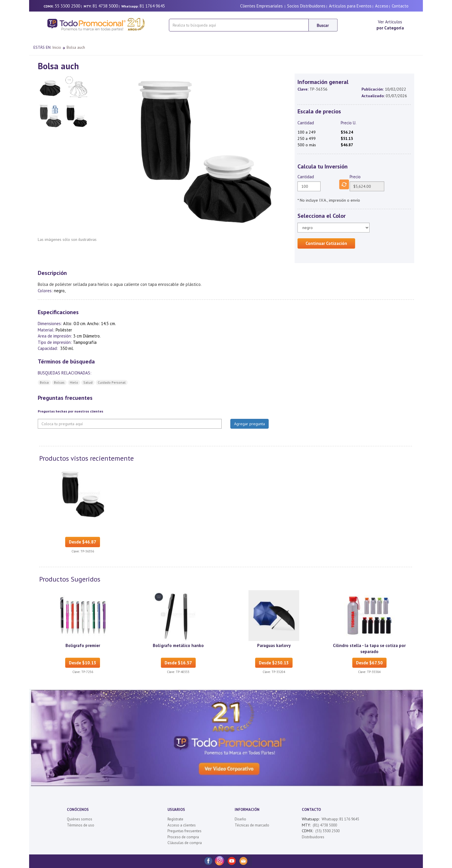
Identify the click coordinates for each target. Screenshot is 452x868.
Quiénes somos (80, 819)
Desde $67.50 (369, 663)
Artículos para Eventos (350, 6)
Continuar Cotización (326, 243)
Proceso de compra (183, 837)
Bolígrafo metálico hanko (178, 645)
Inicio (57, 47)
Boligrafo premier (83, 645)
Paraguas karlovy (274, 645)
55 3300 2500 (67, 6)
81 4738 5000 (105, 6)
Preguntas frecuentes (184, 831)
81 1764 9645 (152, 6)
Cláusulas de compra (185, 843)
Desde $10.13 (83, 663)
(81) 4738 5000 (325, 825)
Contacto (400, 6)
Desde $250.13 (274, 663)
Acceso (382, 6)
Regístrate (175, 819)
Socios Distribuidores (306, 6)
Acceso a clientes (182, 825)
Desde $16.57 (178, 663)
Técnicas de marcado (252, 825)
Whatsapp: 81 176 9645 (340, 819)
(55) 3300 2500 (327, 831)
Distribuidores (313, 837)
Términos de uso (81, 825)
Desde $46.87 (83, 542)
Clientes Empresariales (261, 6)
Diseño (240, 819)
